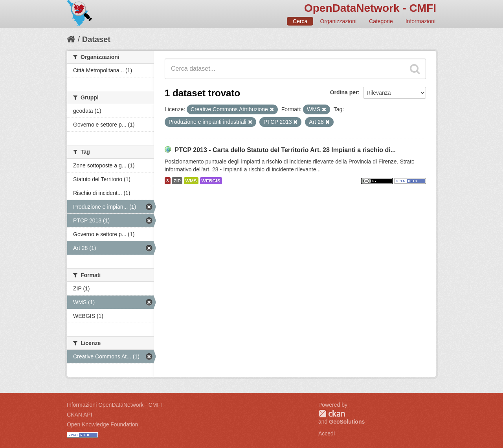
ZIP (177, 181)
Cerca (300, 21)
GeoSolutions (347, 422)
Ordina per (344, 92)
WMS (191, 181)
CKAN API (80, 415)
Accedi (327, 433)
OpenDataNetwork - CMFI (370, 8)
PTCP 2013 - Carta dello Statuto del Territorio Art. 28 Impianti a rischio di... (285, 150)
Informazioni (420, 21)
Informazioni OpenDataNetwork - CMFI (114, 405)
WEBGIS (211, 181)
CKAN (332, 414)
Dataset (96, 39)
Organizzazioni (338, 21)
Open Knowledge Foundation (102, 424)
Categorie (381, 21)
